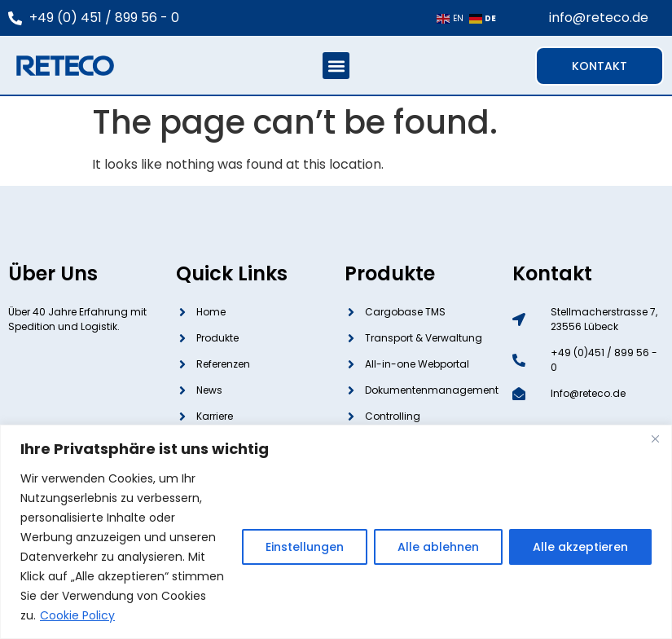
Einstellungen (305, 547)
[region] (336, 532)
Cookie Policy (77, 615)
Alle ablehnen (438, 547)
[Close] (655, 438)
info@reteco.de (599, 18)
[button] (336, 66)
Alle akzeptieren (580, 547)
